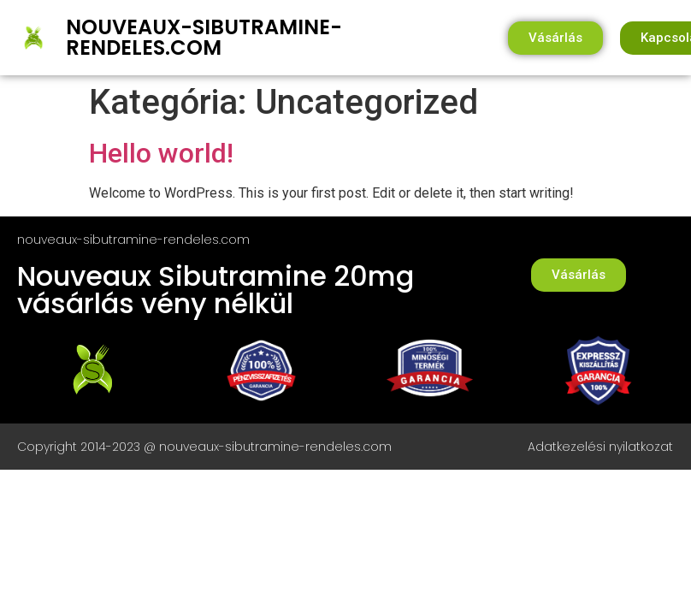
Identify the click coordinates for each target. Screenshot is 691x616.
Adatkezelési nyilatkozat (600, 447)
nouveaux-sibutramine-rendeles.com (204, 37)
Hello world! (161, 153)
